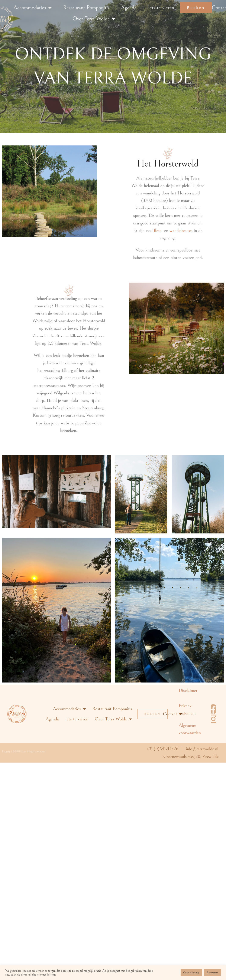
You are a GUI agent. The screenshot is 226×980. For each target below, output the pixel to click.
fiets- (158, 231)
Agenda (129, 8)
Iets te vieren (161, 8)
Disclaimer (188, 690)
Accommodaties (33, 8)
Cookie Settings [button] (191, 973)
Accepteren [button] (212, 973)
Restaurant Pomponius (86, 8)
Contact (173, 714)
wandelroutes (181, 231)
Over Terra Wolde (94, 19)
